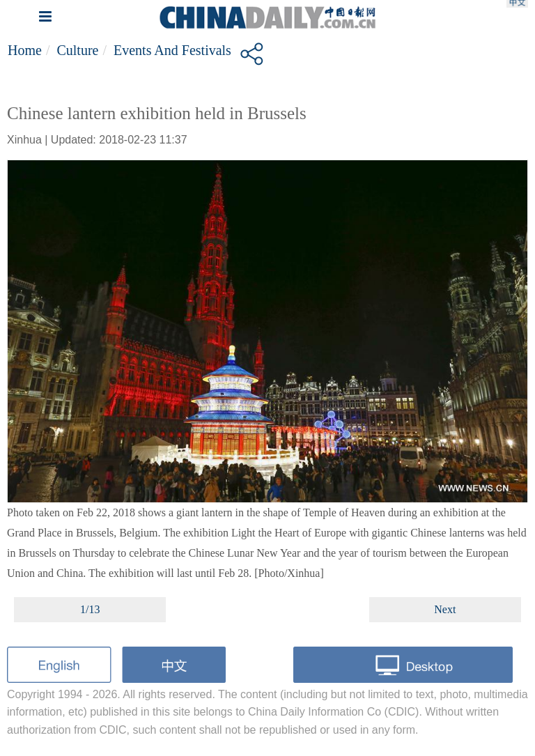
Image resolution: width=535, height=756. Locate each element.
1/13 (90, 609)
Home (25, 50)
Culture (77, 50)
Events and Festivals (172, 50)
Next (445, 609)
